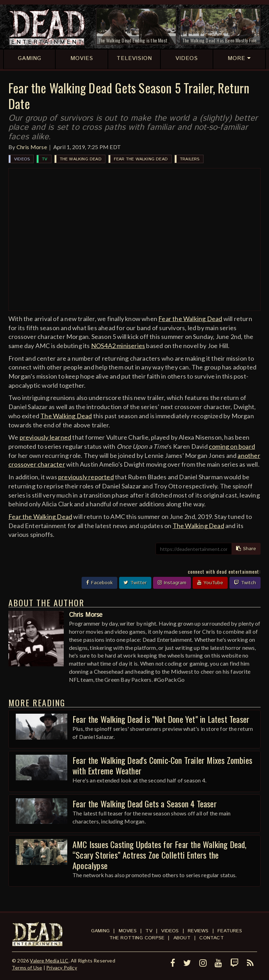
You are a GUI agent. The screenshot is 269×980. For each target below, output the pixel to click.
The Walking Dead (81, 159)
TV (45, 159)
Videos (22, 159)
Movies (128, 931)
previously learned (46, 437)
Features (230, 931)
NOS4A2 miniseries (118, 346)
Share (246, 549)
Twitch (245, 583)
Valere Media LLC (49, 961)
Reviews (198, 931)
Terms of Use (27, 968)
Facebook (99, 583)
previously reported (86, 477)
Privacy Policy (62, 968)
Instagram (172, 583)
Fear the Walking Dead (141, 159)
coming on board (232, 446)
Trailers (190, 159)
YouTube (210, 583)
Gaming (100, 931)
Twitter (135, 583)
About (182, 938)
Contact (211, 938)
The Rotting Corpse (137, 938)
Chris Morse (32, 147)
